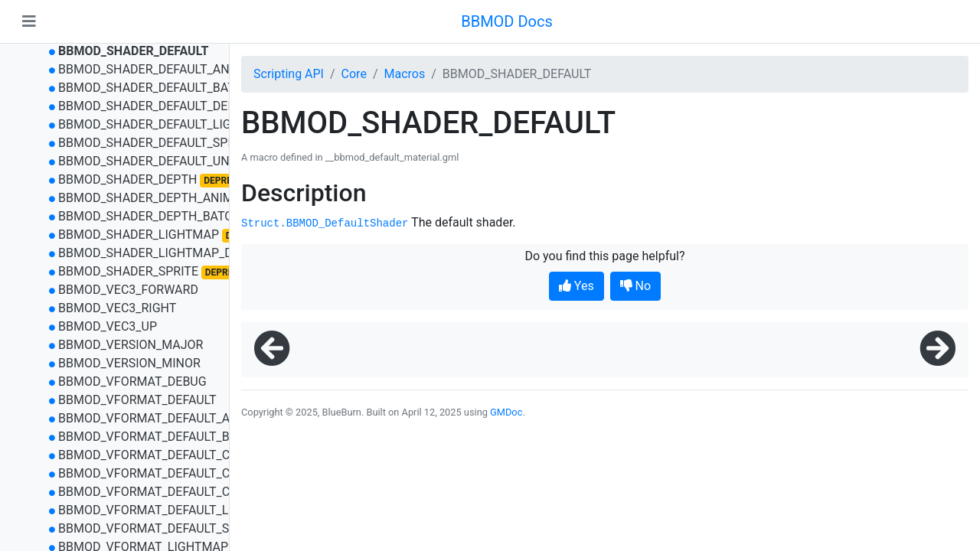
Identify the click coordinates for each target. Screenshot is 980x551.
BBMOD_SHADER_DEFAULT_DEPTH (155, 106)
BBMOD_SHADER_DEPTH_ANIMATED (161, 198)
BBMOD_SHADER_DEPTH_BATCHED (157, 216)
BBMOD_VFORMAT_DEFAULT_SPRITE (160, 528)
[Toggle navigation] (29, 21)
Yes (577, 286)
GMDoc (506, 412)
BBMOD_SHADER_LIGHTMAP (139, 235)
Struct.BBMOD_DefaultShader (325, 223)
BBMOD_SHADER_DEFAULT (133, 51)
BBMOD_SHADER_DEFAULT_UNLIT (152, 161)
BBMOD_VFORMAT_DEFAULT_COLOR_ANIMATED (192, 473)
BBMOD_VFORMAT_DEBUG (132, 381)
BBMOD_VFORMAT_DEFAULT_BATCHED (167, 437)
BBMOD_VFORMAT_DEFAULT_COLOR (159, 455)
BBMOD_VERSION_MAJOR (131, 345)
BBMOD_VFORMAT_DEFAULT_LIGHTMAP (170, 510)
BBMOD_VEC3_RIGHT (117, 308)
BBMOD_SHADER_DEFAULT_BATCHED (162, 88)
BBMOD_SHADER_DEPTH (127, 179)
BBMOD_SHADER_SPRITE (128, 271)
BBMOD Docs (507, 21)
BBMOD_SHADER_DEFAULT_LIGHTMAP (166, 124)
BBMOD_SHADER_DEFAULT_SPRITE (155, 143)
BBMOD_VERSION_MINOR (129, 363)
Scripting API (289, 74)
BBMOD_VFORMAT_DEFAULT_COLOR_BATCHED (189, 492)
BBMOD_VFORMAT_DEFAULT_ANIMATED (170, 418)
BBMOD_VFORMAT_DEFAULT (137, 400)
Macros (404, 74)
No (636, 286)
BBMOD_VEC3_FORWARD (128, 290)
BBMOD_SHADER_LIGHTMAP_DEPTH (161, 253)
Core (354, 74)
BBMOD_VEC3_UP (108, 326)
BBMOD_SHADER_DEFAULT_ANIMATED (166, 69)
